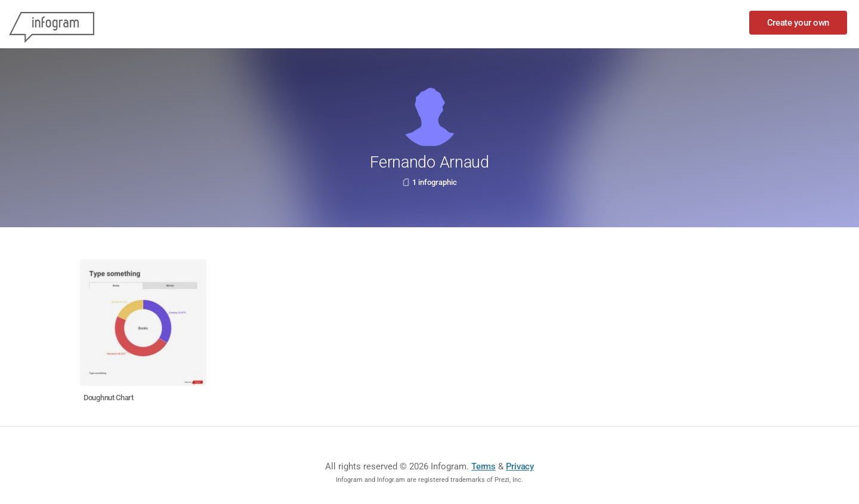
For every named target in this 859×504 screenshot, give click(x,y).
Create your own (798, 23)
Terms (483, 466)
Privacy (520, 466)
